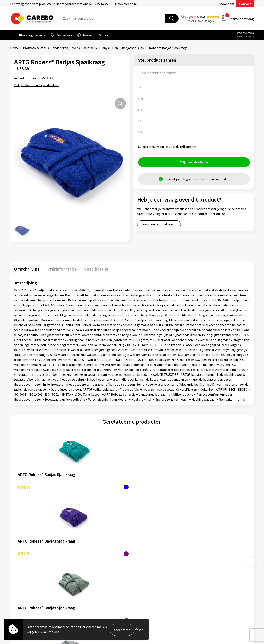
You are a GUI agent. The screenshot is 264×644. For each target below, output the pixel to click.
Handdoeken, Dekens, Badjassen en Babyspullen (84, 48)
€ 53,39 (24, 486)
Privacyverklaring (89, 565)
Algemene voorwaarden (94, 546)
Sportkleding (207, 546)
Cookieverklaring (89, 559)
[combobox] (112, 18)
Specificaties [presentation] (93, 268)
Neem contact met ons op (159, 225)
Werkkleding (206, 534)
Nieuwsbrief (146, 565)
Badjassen (129, 48)
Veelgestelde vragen (91, 553)
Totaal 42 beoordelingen (200, 21)
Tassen (202, 559)
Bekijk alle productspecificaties (38, 85)
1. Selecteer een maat (157, 73)
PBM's (202, 540)
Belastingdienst (88, 527)
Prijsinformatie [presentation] (60, 268)
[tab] (26, 269)
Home (14, 48)
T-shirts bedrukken (150, 546)
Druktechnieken (88, 571)
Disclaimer (84, 578)
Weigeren (140, 630)
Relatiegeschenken (211, 553)
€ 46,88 (202, 486)
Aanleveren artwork (91, 534)
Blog (140, 540)
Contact (245, 4)
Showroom (226, 4)
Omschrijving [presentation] (26, 268)
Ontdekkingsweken (151, 527)
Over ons (143, 534)
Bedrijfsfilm (146, 559)
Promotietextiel (35, 48)
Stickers (203, 565)
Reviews (200, 17)
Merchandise (146, 553)
